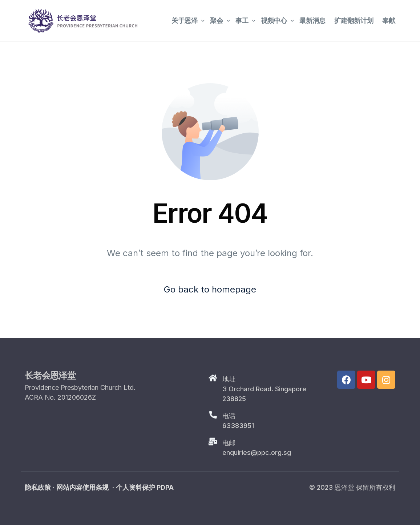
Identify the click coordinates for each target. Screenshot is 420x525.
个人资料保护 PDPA (145, 487)
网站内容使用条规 (82, 487)
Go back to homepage (210, 289)
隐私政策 (38, 487)
